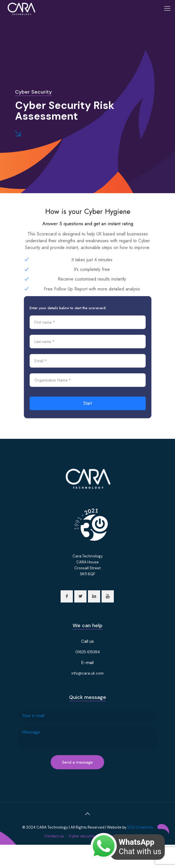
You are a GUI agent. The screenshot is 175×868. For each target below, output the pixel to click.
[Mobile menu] (167, 9)
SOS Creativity (140, 827)
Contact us (54, 836)
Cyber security (82, 836)
